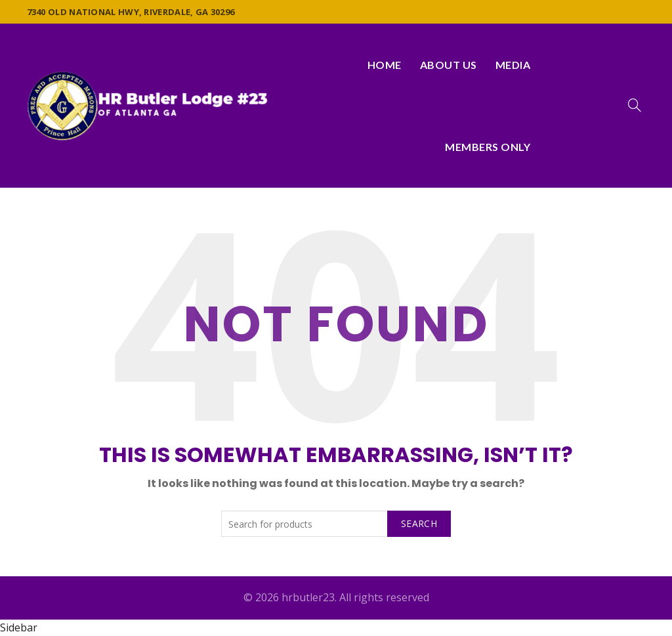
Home (385, 65)
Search (419, 523)
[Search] (635, 105)
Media (513, 65)
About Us (449, 65)
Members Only (488, 147)
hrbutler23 (308, 597)
